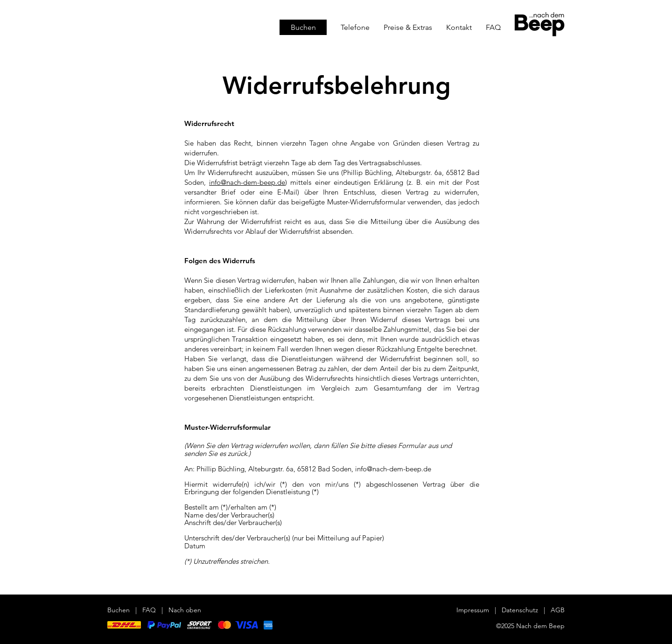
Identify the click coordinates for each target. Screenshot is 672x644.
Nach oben (185, 610)
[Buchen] (303, 27)
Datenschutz (521, 610)
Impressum (473, 610)
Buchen (119, 610)
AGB (558, 610)
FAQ (149, 610)
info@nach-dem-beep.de (247, 182)
